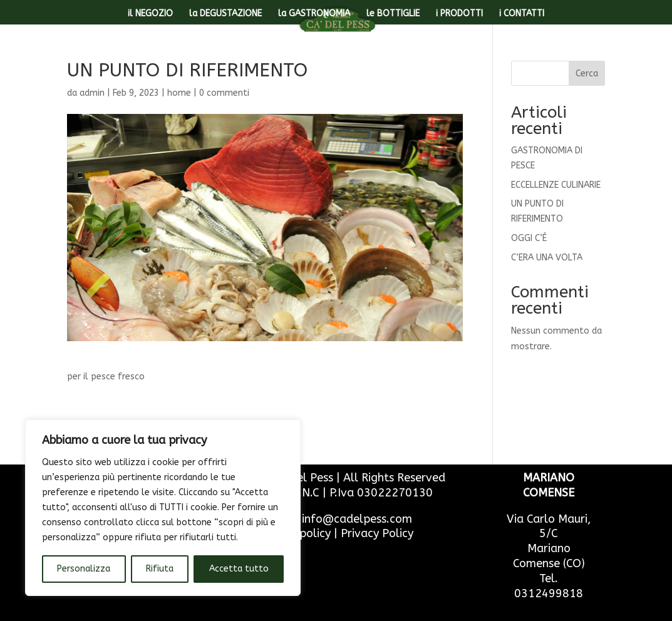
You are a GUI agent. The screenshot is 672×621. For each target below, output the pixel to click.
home (179, 93)
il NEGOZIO (150, 14)
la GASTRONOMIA (314, 14)
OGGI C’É (529, 238)
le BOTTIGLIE (393, 14)
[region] (163, 508)
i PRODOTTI (459, 14)
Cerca (587, 74)
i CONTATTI (522, 14)
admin (92, 93)
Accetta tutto (239, 569)
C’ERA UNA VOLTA (547, 258)
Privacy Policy (377, 533)
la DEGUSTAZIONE (225, 14)
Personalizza (84, 569)
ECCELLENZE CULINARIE (556, 185)
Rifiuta (160, 569)
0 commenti (224, 93)
